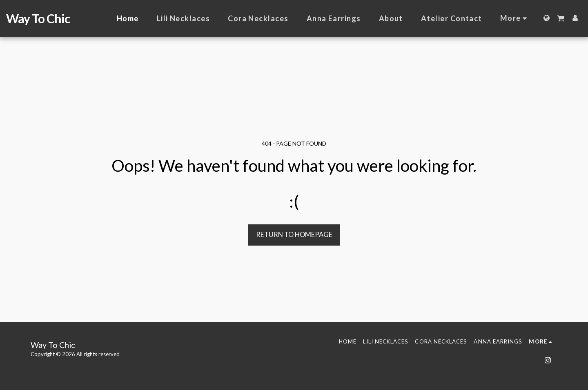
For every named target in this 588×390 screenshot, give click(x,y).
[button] (561, 18)
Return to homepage (294, 235)
